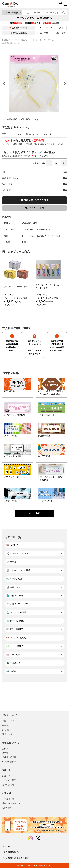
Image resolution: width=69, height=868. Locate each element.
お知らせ (6, 776)
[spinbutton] (56, 163)
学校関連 (44, 33)
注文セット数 (50, 163)
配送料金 (6, 726)
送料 (16, 23)
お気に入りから (25, 18)
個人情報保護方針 (12, 852)
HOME (5, 40)
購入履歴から (45, 18)
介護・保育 (60, 33)
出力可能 (51, 23)
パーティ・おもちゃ (20, 40)
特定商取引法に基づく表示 (16, 858)
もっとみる (35, 513)
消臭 (61, 28)
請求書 (5, 753)
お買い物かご (8, 808)
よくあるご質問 (9, 780)
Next (65, 84)
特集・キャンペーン (11, 803)
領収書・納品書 (9, 757)
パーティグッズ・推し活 (43, 40)
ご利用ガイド (8, 721)
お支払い (6, 730)
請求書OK (33, 23)
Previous (4, 84)
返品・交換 (7, 734)
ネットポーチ (46, 28)
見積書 (5, 749)
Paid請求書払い (9, 762)
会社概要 (8, 846)
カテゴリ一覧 (8, 799)
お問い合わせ (8, 785)
